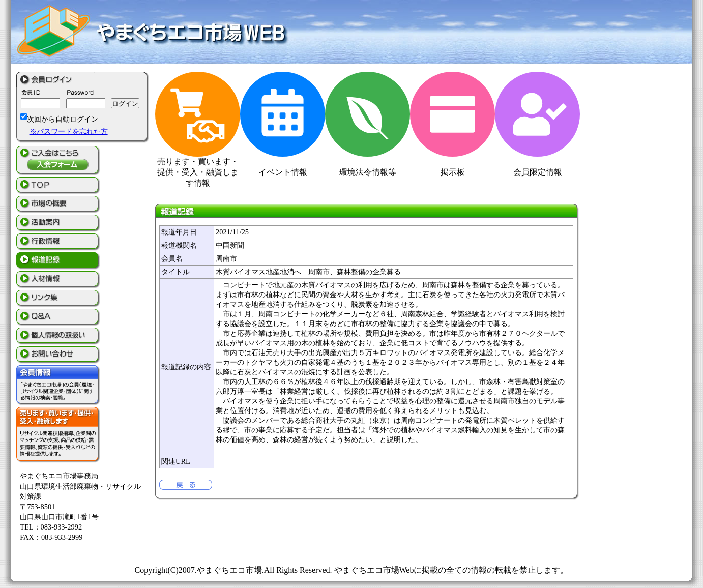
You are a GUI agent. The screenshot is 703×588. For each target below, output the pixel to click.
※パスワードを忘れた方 (69, 131)
